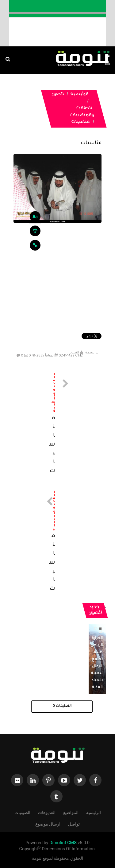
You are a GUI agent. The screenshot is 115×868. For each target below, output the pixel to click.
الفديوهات (47, 812)
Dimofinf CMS (63, 843)
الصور (58, 95)
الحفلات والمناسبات (82, 112)
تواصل (74, 824)
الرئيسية (79, 95)
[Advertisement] (57, 279)
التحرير (74, 353)
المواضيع (71, 812)
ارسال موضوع (48, 824)
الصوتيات (22, 812)
